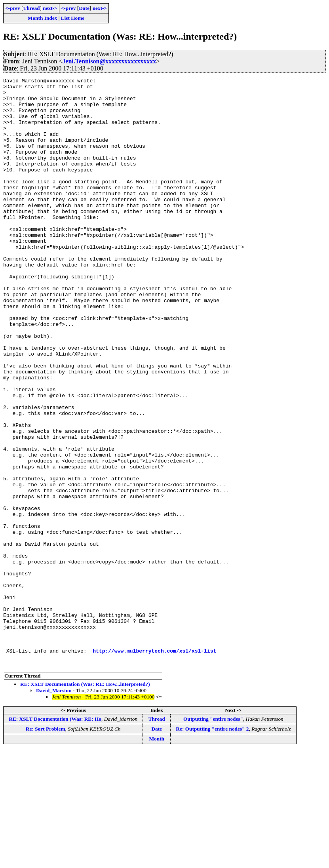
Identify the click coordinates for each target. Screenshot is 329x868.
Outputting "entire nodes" (213, 837)
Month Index (42, 18)
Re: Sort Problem (46, 846)
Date (84, 8)
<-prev (13, 8)
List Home (73, 18)
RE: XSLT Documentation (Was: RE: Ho (55, 837)
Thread (31, 8)
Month (157, 856)
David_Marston (54, 808)
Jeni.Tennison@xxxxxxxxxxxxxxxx (109, 61)
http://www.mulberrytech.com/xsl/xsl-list (154, 766)
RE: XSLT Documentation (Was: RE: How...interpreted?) (85, 802)
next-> (50, 8)
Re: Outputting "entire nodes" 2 (212, 846)
